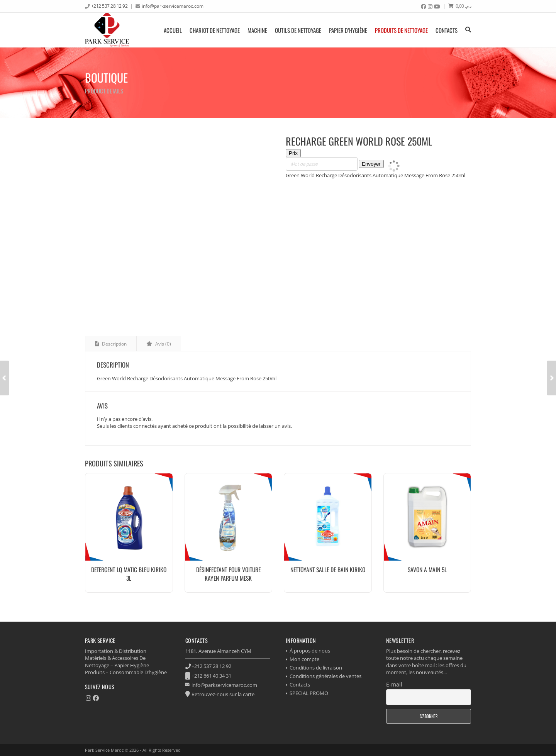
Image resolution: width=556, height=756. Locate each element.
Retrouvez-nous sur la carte (223, 694)
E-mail (394, 684)
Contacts (447, 30)
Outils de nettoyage (298, 30)
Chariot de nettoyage (215, 30)
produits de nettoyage (401, 30)
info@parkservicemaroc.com (173, 6)
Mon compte (304, 659)
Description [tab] (114, 344)
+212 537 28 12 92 (109, 6)
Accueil (173, 30)
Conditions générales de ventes (325, 676)
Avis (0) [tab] (163, 344)
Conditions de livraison (316, 668)
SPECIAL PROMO (309, 693)
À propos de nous (310, 651)
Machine (257, 30)
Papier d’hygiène (348, 30)
